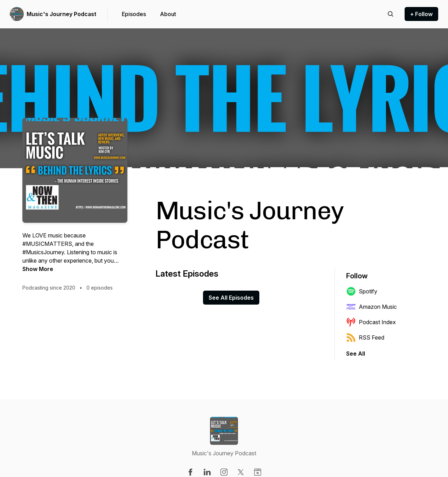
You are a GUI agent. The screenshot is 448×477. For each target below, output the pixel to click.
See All (356, 354)
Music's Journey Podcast (61, 14)
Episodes (134, 14)
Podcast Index (371, 322)
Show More (38, 269)
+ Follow (421, 14)
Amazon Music (372, 307)
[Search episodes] (391, 14)
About (168, 14)
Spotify (362, 291)
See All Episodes (231, 298)
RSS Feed (365, 337)
